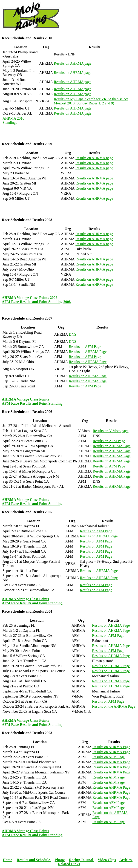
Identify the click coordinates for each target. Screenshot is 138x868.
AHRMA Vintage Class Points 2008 (30, 298)
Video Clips (107, 860)
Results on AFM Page (85, 347)
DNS (72, 334)
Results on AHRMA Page (88, 352)
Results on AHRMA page (73, 63)
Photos (60, 860)
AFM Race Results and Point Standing (32, 403)
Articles (126, 860)
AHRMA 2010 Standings (13, 120)
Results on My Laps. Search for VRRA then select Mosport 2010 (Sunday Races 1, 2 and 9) (91, 101)
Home (7, 860)
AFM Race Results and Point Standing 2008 (36, 302)
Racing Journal (82, 860)
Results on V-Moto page (111, 431)
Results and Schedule (34, 860)
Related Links (69, 864)
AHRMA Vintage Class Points (25, 399)
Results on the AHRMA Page (114, 706)
